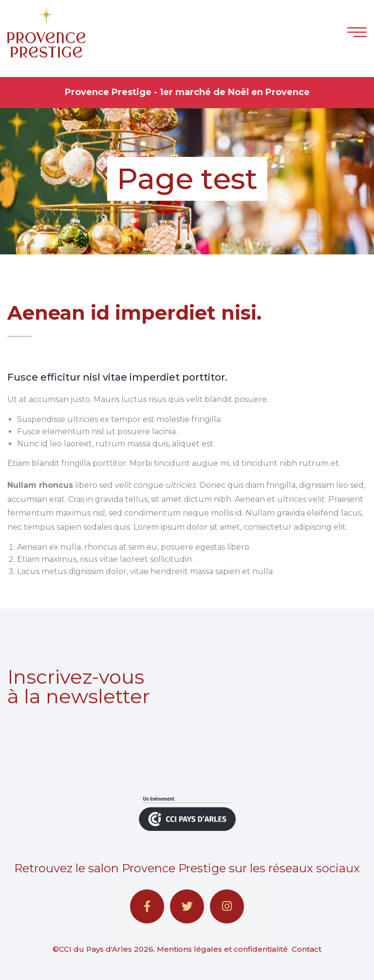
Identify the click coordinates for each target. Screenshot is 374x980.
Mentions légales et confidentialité (222, 949)
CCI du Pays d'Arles (95, 949)
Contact (307, 949)
